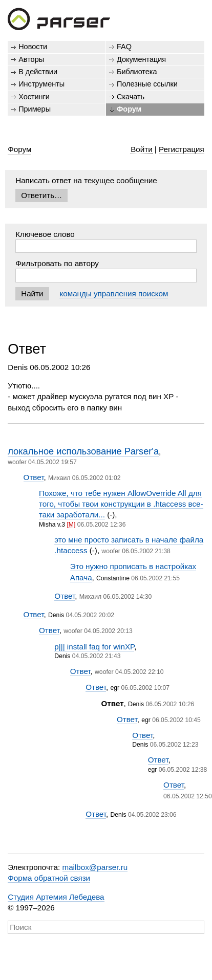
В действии (38, 72)
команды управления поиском (114, 293)
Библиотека (137, 72)
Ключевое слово (45, 234)
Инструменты (41, 84)
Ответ (34, 477)
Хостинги (34, 97)
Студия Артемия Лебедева (56, 897)
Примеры (35, 109)
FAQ (124, 47)
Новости (33, 47)
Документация (141, 59)
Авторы (31, 59)
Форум (129, 109)
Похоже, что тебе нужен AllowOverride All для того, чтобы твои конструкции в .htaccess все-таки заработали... (121, 504)
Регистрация (182, 149)
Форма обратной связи (49, 878)
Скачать (131, 97)
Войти (142, 149)
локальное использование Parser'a (83, 451)
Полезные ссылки (147, 84)
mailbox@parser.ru (95, 867)
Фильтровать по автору (57, 263)
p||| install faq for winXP (94, 647)
